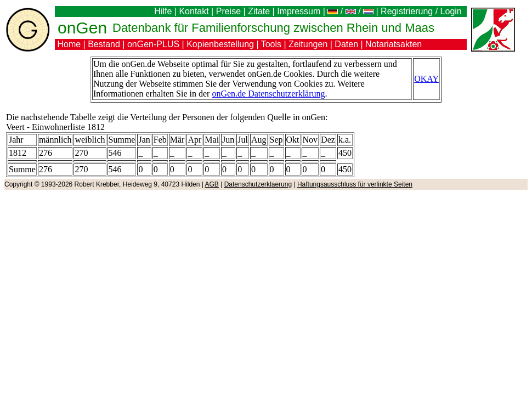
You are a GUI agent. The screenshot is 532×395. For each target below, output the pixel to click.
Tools (271, 44)
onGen (82, 28)
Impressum (299, 11)
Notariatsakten (394, 44)
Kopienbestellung (220, 44)
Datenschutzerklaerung (258, 184)
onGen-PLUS (153, 44)
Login (452, 11)
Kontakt (194, 11)
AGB (212, 184)
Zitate (259, 11)
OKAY (426, 79)
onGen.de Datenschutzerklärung (268, 94)
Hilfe (163, 11)
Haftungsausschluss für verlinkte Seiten (355, 184)
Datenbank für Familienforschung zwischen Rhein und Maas (273, 28)
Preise (228, 11)
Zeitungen (308, 44)
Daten (346, 44)
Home (69, 44)
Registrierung (407, 11)
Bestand (104, 44)
